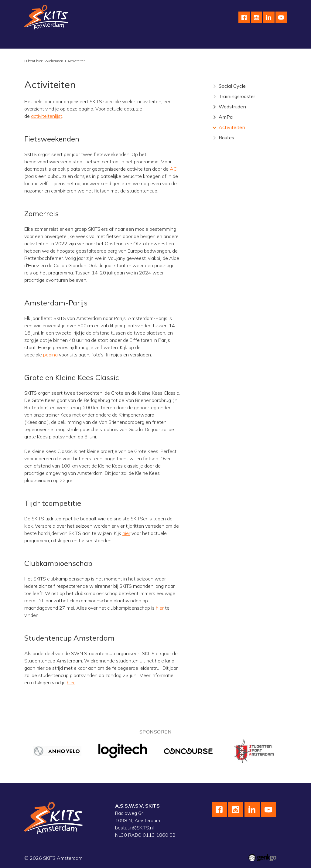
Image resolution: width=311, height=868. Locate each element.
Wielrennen (107, 38)
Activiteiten (77, 61)
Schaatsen (73, 38)
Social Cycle (232, 86)
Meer (239, 38)
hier (126, 533)
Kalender (214, 38)
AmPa (226, 117)
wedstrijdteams (178, 38)
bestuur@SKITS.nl (134, 828)
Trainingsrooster (237, 96)
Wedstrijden (232, 107)
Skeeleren (140, 38)
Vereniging (41, 38)
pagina (50, 355)
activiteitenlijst (47, 116)
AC (173, 169)
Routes (226, 138)
